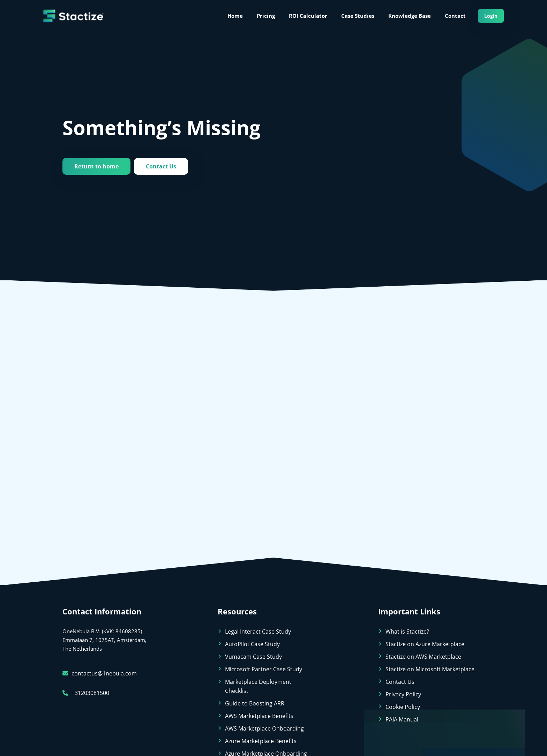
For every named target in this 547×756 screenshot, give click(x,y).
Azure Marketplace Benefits (261, 741)
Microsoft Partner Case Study (264, 669)
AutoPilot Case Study (252, 644)
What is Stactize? (407, 632)
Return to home (96, 166)
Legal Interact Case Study (258, 632)
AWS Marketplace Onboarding (264, 728)
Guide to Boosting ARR (255, 703)
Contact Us (161, 166)
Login (491, 16)
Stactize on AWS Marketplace (423, 657)
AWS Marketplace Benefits (259, 716)
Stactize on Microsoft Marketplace (430, 669)
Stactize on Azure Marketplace (425, 644)
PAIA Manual (402, 719)
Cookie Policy (403, 707)
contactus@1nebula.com (100, 673)
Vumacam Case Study (253, 657)
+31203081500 (86, 693)
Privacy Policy (403, 694)
